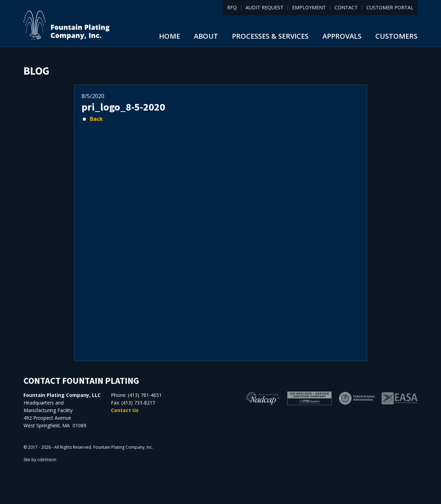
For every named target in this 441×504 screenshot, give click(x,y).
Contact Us (125, 410)
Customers (396, 36)
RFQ (232, 8)
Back (96, 119)
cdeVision (47, 460)
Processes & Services (270, 36)
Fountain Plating (67, 25)
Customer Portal (390, 8)
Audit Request (264, 8)
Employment (309, 8)
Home (170, 36)
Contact (346, 8)
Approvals (342, 36)
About (206, 36)
